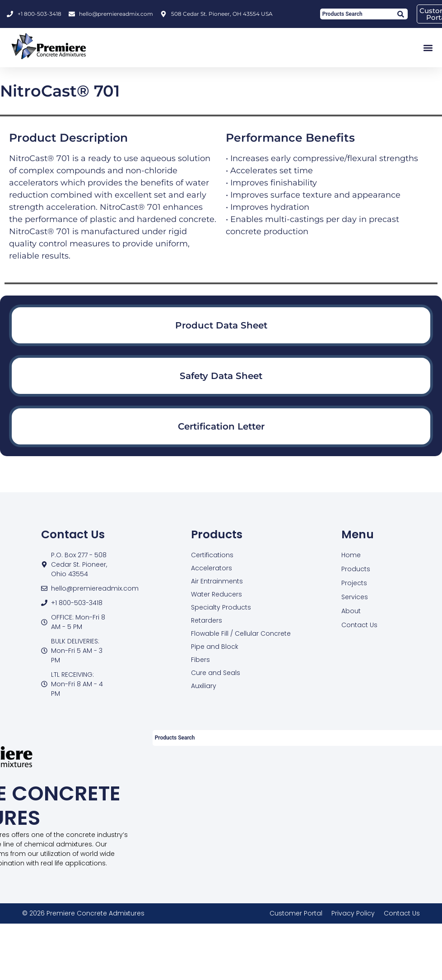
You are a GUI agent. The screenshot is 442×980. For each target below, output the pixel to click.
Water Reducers (216, 594)
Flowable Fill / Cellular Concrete (241, 633)
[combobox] (356, 14)
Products (356, 569)
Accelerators (212, 568)
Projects (354, 583)
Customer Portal (296, 913)
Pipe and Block (215, 647)
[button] (428, 48)
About (351, 611)
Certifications (212, 555)
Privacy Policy (353, 913)
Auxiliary (204, 686)
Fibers (200, 660)
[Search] (400, 14)
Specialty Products (221, 607)
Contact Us (359, 625)
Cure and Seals (216, 673)
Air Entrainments (217, 581)
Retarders (207, 620)
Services (355, 597)
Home (351, 555)
